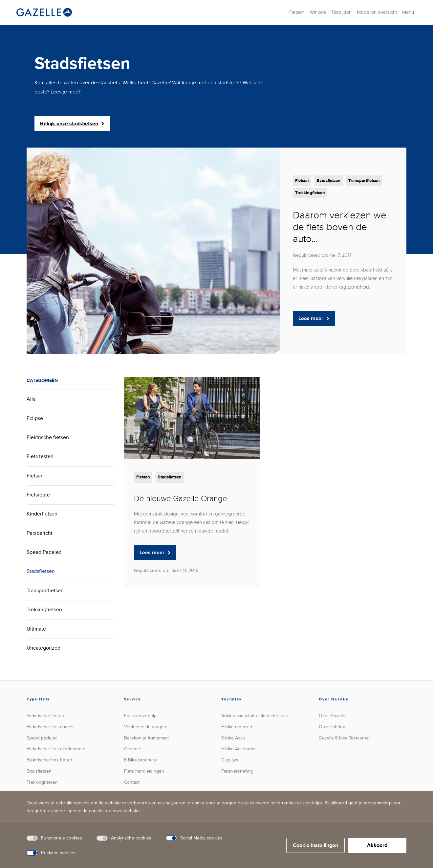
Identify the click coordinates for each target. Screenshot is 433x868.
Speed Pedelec (44, 552)
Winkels (318, 12)
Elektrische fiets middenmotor (57, 749)
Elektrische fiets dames (50, 727)
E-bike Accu (233, 738)
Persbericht (40, 533)
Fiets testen (40, 456)
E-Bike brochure (141, 760)
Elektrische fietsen (48, 437)
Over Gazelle (332, 716)
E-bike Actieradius (239, 749)
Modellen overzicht (377, 12)
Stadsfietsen (329, 181)
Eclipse (35, 418)
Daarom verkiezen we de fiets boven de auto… (340, 227)
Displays (230, 760)
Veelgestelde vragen (145, 727)
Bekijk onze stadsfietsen (72, 124)
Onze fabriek (332, 727)
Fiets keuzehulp (140, 716)
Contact (132, 782)
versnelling (237, 771)
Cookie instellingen (315, 845)
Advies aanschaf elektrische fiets (255, 716)
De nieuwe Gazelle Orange (181, 499)
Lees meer (314, 318)
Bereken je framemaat (146, 738)
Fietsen (297, 12)
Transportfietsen (364, 181)
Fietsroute (38, 495)
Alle (31, 399)
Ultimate (36, 629)
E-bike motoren (237, 727)
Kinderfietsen (42, 514)
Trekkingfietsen (310, 193)
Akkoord (377, 845)
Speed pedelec (42, 738)
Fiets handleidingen (144, 771)
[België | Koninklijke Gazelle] (44, 12)
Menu (408, 12)
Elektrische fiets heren (49, 760)
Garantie (133, 749)
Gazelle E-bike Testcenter (345, 738)
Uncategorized (43, 648)
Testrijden (341, 12)
